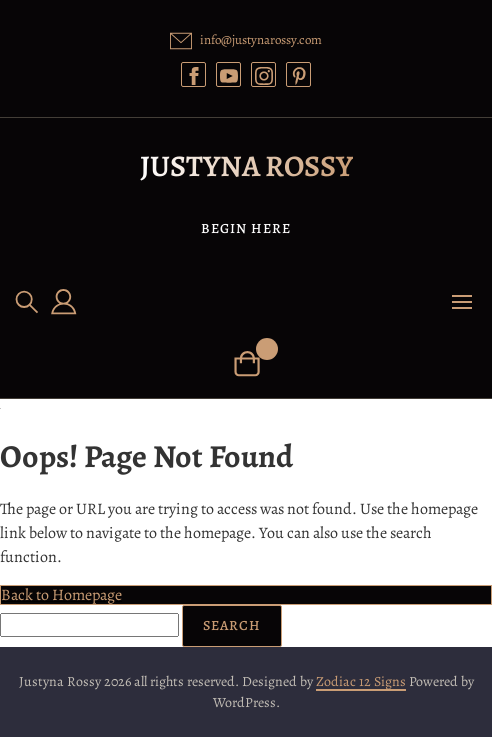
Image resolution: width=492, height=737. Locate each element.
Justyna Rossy (246, 166)
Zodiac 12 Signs (361, 681)
